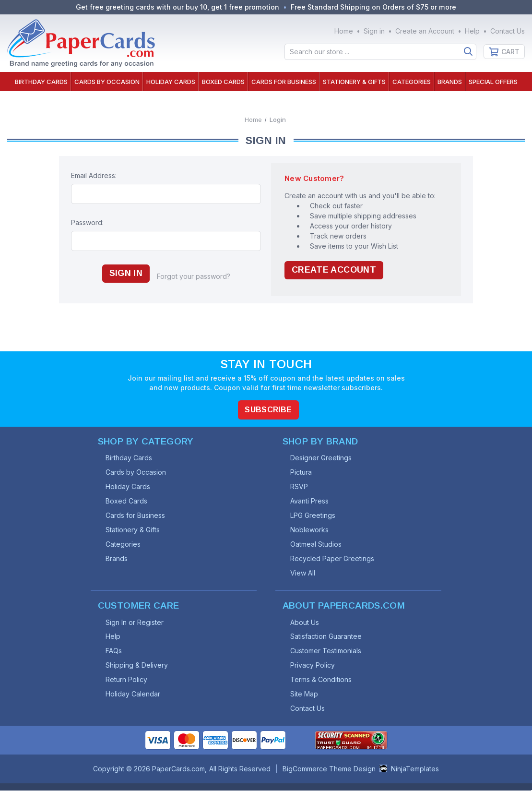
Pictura (301, 472)
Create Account (334, 270)
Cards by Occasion (107, 82)
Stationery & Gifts (354, 82)
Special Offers (493, 82)
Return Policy (127, 680)
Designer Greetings (321, 458)
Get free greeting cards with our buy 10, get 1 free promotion (178, 7)
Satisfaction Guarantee (326, 637)
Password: (87, 222)
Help (472, 31)
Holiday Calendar (133, 694)
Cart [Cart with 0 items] (510, 52)
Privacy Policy (313, 665)
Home (344, 31)
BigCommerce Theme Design (329, 769)
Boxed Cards (223, 82)
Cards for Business (284, 82)
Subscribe (269, 409)
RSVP (300, 486)
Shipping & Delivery (137, 665)
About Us (305, 622)
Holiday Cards (171, 82)
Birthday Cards (41, 82)
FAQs (114, 651)
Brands (450, 82)
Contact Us (508, 31)
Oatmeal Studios (316, 544)
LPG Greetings (313, 515)
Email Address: (94, 175)
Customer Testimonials (326, 651)
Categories (412, 82)
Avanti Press (310, 501)
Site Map (305, 694)
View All (303, 573)
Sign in (374, 31)
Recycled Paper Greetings (333, 558)
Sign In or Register (135, 622)
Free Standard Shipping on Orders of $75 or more (373, 7)
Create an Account (425, 31)
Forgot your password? (194, 276)
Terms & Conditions (321, 680)
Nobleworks (310, 530)
